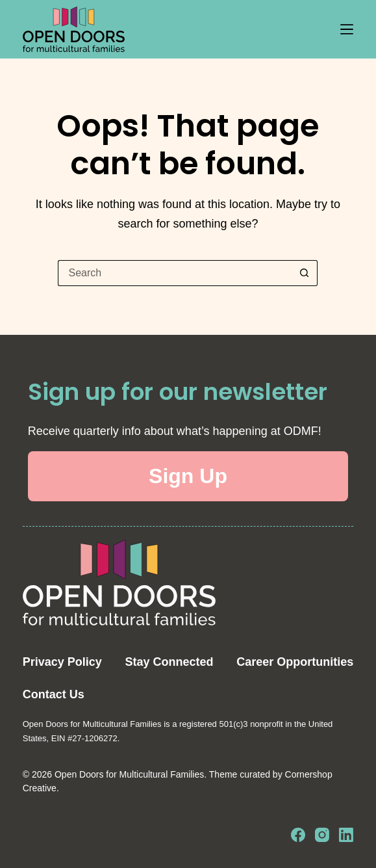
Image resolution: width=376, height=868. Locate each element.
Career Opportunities (295, 662)
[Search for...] (175, 273)
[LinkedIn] (346, 835)
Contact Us (54, 694)
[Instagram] (322, 835)
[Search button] (305, 273)
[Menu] (347, 29)
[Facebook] (298, 835)
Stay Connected (169, 662)
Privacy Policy (62, 662)
